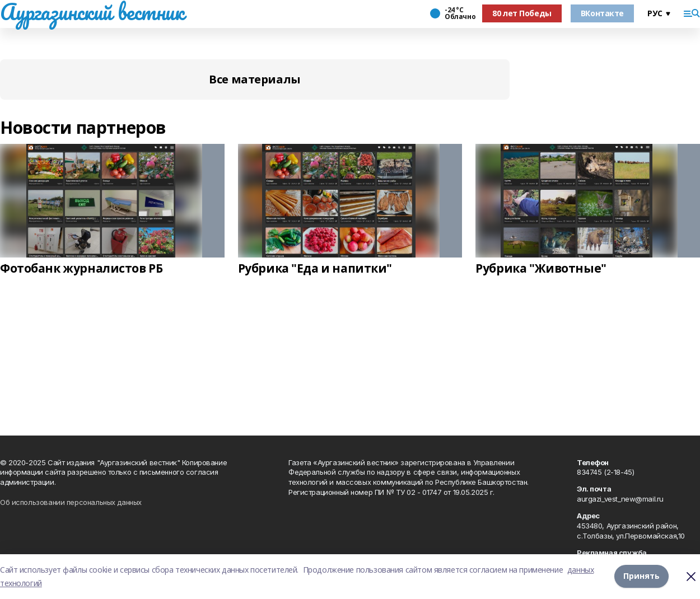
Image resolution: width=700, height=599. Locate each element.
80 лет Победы (522, 13)
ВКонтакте (602, 13)
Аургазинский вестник (92, 12)
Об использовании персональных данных (71, 502)
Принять (641, 576)
